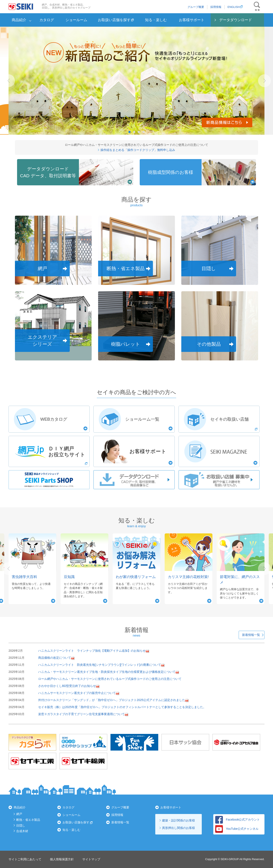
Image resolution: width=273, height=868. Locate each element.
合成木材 (22, 831)
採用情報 (216, 7)
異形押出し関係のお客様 (179, 828)
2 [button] (134, 132)
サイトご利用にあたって (25, 859)
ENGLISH (235, 7)
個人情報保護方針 (62, 859)
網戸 (19, 814)
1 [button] (129, 132)
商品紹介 (19, 20)
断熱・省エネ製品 (28, 820)
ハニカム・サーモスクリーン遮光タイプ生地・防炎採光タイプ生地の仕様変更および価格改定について (107, 672)
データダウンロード (236, 20)
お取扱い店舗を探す (116, 20)
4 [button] (144, 132)
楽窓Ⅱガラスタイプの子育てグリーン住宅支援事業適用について (81, 714)
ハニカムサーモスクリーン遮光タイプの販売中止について (77, 693)
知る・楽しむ (156, 20)
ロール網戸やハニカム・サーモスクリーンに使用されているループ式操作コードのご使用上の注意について (110, 679)
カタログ (47, 20)
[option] (136, 81)
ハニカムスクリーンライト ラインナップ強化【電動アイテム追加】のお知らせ (92, 651)
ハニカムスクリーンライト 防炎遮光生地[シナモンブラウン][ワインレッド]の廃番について (100, 665)
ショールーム (76, 20)
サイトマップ (91, 859)
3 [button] (139, 132)
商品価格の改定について (55, 658)
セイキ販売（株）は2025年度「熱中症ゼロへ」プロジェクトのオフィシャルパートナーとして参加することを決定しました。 (122, 707)
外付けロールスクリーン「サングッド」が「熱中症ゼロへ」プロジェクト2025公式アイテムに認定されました (112, 700)
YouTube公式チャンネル (237, 829)
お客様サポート (192, 20)
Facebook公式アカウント (237, 820)
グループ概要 (196, 7)
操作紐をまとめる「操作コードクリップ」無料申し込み (137, 150)
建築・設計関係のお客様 (179, 820)
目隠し (21, 826)
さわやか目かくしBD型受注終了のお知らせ (67, 686)
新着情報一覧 (251, 635)
